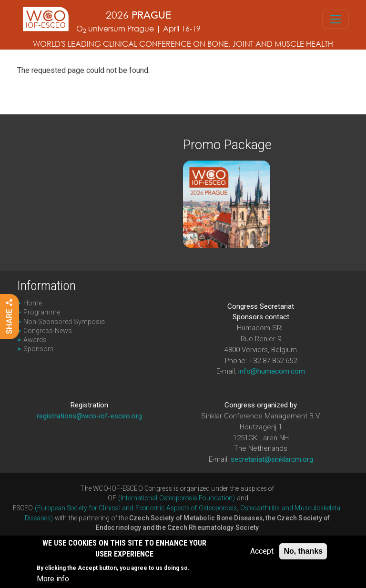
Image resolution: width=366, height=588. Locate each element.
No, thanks (303, 553)
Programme (42, 312)
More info (53, 580)
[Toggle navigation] (335, 19)
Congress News (48, 331)
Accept (262, 553)
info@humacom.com (272, 371)
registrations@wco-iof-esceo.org (89, 416)
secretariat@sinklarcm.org (272, 459)
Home (33, 303)
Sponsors (39, 349)
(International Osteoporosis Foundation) (177, 498)
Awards (35, 340)
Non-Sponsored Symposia (64, 322)
